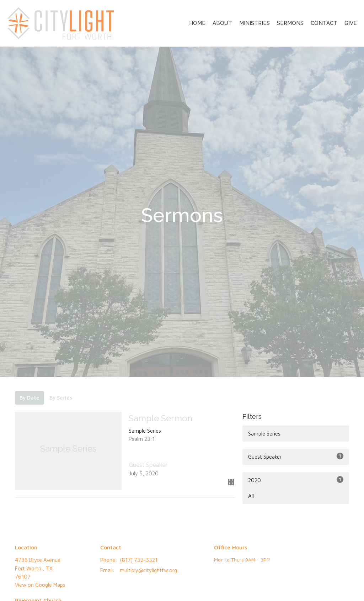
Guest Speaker (296, 456)
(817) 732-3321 (139, 560)
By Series (61, 398)
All (251, 496)
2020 (296, 480)
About (222, 23)
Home (197, 23)
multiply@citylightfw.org (148, 570)
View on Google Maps (40, 585)
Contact (324, 23)
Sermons (290, 23)
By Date (30, 398)
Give (351, 23)
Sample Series (264, 434)
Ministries (255, 23)
